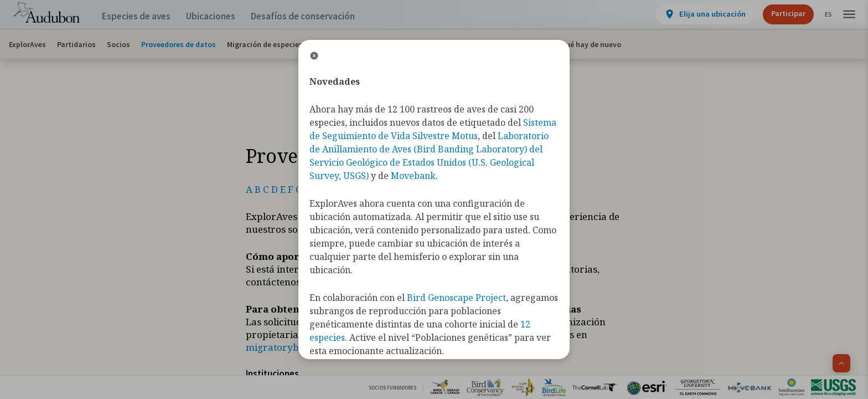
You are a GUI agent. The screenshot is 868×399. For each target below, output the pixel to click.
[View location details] (696, 14)
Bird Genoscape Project (456, 298)
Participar (779, 13)
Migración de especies (265, 44)
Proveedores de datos (179, 44)
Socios (118, 44)
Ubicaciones (221, 16)
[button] (849, 15)
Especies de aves (139, 16)
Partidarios (76, 44)
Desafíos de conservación (320, 16)
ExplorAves (27, 44)
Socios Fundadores (392, 388)
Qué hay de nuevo (591, 44)
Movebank (413, 176)
